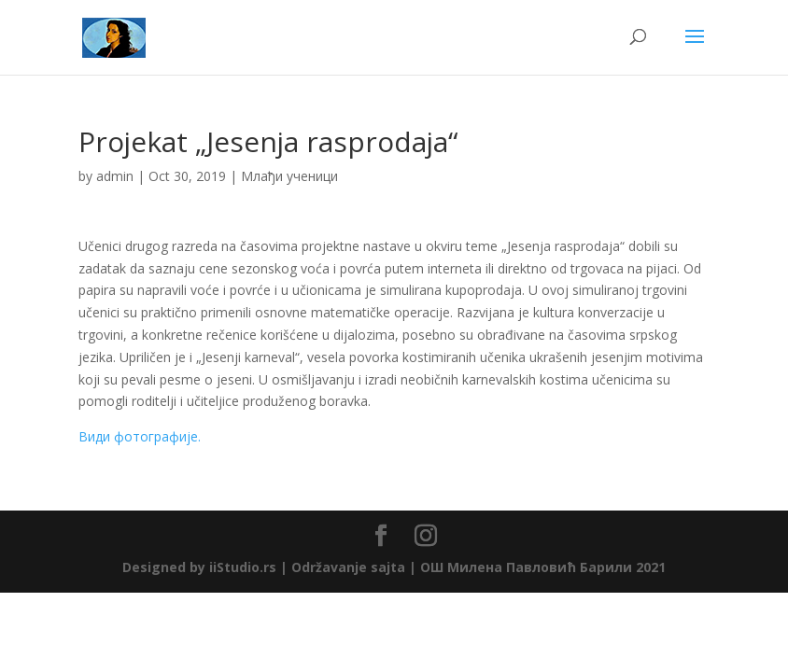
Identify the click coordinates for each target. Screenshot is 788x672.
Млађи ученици (289, 176)
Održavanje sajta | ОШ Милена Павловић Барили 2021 (478, 567)
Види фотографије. (140, 436)
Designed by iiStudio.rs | (207, 567)
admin (115, 176)
